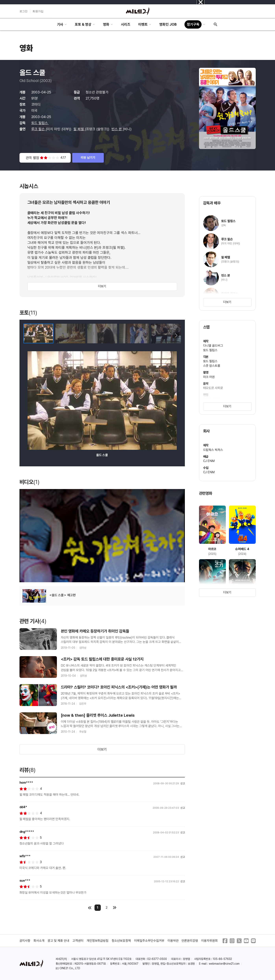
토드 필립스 (40, 123)
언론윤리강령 (190, 941)
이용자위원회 (209, 941)
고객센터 (78, 941)
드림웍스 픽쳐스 (213, 450)
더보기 (102, 286)
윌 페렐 (79, 129)
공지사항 (25, 941)
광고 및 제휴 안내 (58, 941)
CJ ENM (209, 461)
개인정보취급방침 (98, 941)
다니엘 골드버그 (213, 346)
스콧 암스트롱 (212, 366)
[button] (176, 335)
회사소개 (39, 941)
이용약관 (173, 941)
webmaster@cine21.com (224, 964)
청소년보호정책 (121, 941)
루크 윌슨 (39, 129)
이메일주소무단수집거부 (149, 941)
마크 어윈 (209, 377)
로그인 (24, 11)
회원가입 (38, 11)
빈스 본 (117, 129)
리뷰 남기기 (88, 158)
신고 (183, 783)
